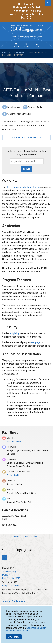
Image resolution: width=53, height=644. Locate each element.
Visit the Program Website (26, 138)
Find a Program (18, 52)
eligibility (15, 333)
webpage (36, 342)
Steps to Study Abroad (14, 601)
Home (5, 52)
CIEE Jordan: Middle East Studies (23, 187)
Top (27, 537)
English (10, 475)
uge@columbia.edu (11, 586)
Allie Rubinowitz (14, 442)
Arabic (17, 475)
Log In (37, 47)
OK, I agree (14, 637)
